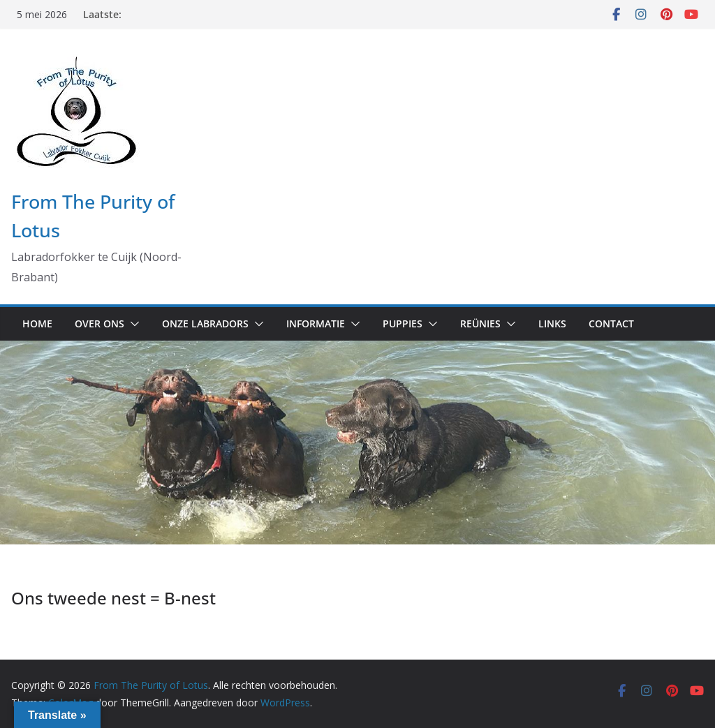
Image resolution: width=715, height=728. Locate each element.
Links (552, 324)
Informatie (316, 324)
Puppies (403, 324)
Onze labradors (205, 324)
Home (37, 324)
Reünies (480, 324)
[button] (132, 324)
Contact (611, 324)
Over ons (99, 324)
